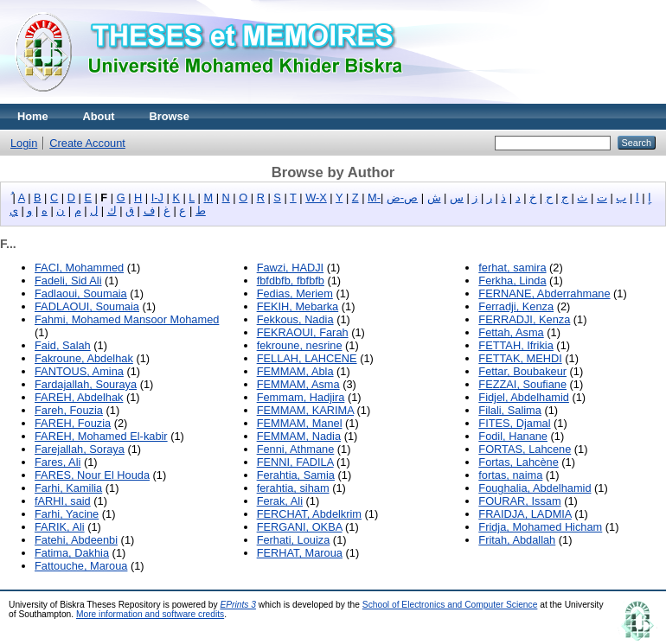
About (99, 116)
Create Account (87, 143)
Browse (170, 116)
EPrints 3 (238, 605)
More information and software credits (150, 614)
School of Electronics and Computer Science (450, 605)
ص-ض (402, 198)
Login (24, 143)
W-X (316, 198)
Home (33, 116)
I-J (157, 198)
